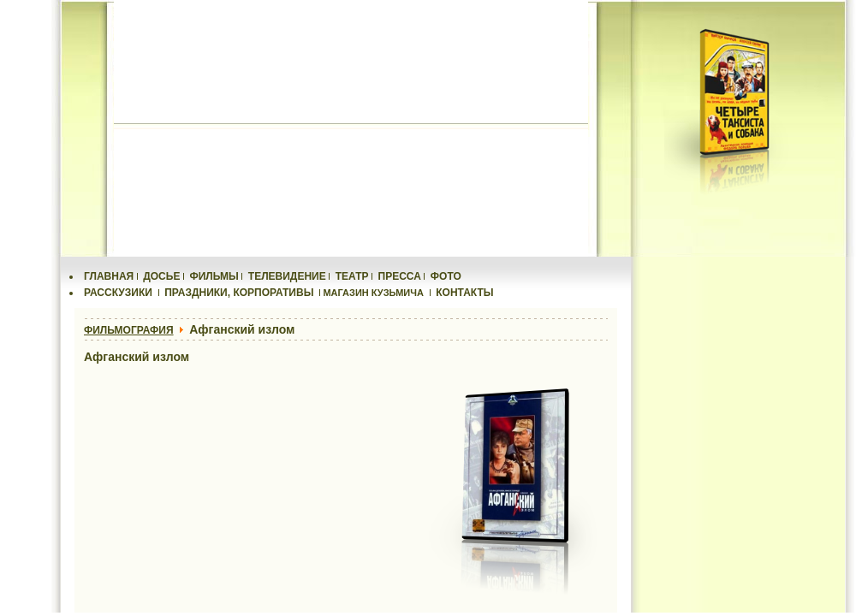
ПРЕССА (400, 276)
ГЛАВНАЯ (109, 276)
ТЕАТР (352, 276)
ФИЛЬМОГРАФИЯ (129, 330)
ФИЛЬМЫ (214, 276)
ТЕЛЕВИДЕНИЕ (287, 276)
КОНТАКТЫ (464, 293)
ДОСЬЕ (161, 276)
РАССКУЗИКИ (118, 293)
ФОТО (446, 276)
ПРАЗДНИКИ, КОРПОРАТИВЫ (239, 293)
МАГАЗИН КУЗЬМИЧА (373, 293)
